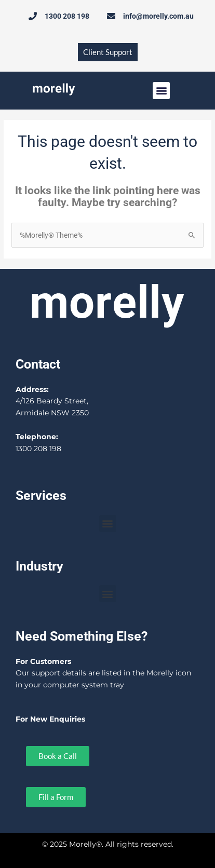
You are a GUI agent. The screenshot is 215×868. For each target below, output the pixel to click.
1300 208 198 (38, 449)
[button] (161, 91)
